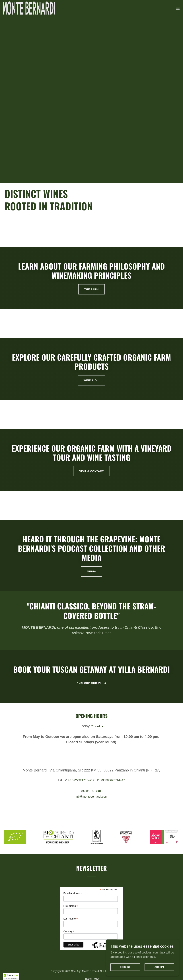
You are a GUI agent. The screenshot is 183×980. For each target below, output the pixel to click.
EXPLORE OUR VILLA (91, 683)
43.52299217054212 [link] (81, 780)
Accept (159, 967)
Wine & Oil (92, 380)
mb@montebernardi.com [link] (91, 797)
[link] (29, 8)
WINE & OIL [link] (68, 971)
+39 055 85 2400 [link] (91, 791)
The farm (92, 289)
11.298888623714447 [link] (111, 780)
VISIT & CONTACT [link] (91, 971)
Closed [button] (95, 726)
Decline (125, 967)
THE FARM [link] (51, 971)
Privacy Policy (91, 936)
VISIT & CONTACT (91, 471)
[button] (178, 8)
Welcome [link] (33, 971)
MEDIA (91, 571)
